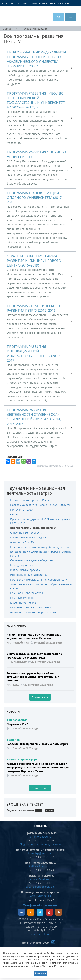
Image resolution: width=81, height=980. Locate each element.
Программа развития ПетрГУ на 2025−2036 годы (41, 505)
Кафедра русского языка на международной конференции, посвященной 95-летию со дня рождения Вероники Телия (38, 767)
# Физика (13, 740)
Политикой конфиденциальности (47, 960)
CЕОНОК (16, 514)
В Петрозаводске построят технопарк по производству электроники (34, 656)
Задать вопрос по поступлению (41, 844)
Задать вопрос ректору (40, 887)
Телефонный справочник (40, 905)
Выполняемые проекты (25, 570)
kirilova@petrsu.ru (41, 866)
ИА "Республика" (18, 643)
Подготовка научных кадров (28, 537)
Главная (7, 29)
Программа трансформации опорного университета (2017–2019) (35, 197)
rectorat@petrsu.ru (40, 879)
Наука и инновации (34, 29)
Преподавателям (60, 3)
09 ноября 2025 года (25, 775)
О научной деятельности (26, 533)
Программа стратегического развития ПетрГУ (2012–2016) (33, 308)
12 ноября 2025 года (25, 728)
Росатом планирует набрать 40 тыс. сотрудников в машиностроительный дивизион (33, 677)
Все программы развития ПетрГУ (33, 528)
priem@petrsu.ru (41, 837)
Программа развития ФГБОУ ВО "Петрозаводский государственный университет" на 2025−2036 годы (36, 100)
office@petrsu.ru (41, 896)
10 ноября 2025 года (25, 748)
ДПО (4, 3)
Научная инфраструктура (27, 593)
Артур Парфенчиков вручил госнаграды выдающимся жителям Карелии (34, 636)
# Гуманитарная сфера (22, 759)
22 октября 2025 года (46, 662)
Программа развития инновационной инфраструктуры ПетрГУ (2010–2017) (34, 353)
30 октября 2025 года (48, 643)
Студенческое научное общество (31, 560)
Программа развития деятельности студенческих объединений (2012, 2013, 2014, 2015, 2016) (34, 417)
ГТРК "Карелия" (17, 662)
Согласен (40, 973)
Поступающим (18, 3)
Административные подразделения (33, 612)
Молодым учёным (22, 565)
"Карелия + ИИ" (17, 724)
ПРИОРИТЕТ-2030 (21, 510)
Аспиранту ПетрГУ (22, 542)
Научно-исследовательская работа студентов (39, 547)
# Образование (17, 720)
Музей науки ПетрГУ (23, 603)
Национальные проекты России (31, 500)
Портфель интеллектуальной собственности (39, 580)
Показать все (40, 697)
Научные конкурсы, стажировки (31, 607)
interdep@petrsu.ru (41, 853)
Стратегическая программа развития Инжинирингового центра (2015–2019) (34, 261)
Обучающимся (39, 3)
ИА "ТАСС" (14, 685)
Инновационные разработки (29, 575)
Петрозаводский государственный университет (18, 16)
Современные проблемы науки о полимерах (37, 744)
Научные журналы (22, 598)
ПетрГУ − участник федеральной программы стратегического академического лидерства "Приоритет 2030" (36, 59)
